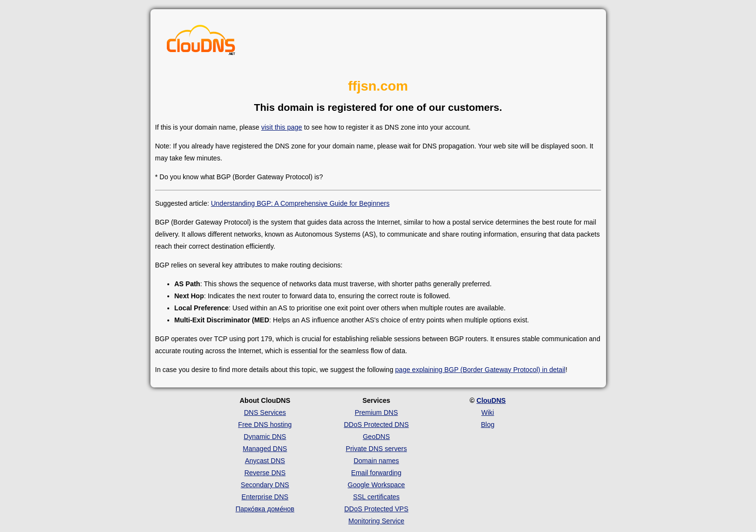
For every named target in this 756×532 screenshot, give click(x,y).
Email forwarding (376, 473)
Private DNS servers (376, 449)
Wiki (487, 412)
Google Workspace (376, 485)
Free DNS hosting (265, 425)
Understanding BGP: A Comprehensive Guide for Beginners (300, 203)
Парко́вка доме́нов (265, 509)
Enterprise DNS (265, 497)
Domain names (376, 461)
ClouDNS (491, 400)
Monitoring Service (377, 521)
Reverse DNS (265, 473)
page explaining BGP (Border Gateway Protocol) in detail (480, 370)
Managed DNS (265, 449)
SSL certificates (376, 497)
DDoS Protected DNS (376, 425)
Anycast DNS (265, 461)
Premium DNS (376, 412)
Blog (487, 425)
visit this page (282, 127)
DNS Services (265, 412)
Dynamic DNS (265, 437)
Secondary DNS (265, 485)
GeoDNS (376, 437)
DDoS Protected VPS (376, 509)
